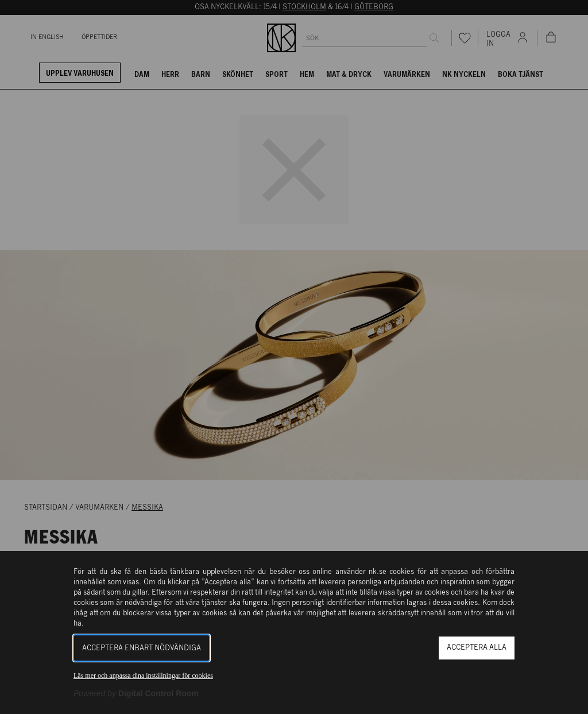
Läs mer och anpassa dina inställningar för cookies (143, 676)
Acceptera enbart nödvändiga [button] (142, 648)
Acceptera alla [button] (477, 648)
